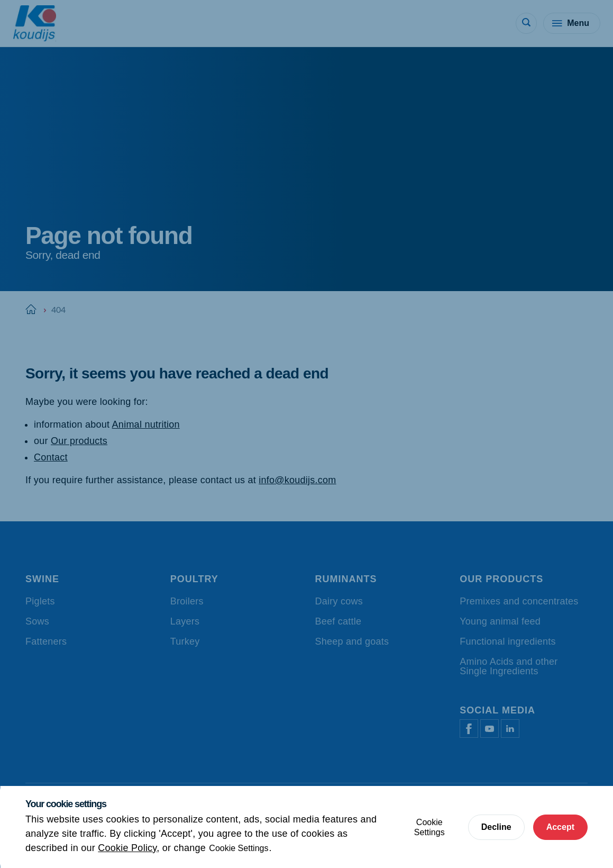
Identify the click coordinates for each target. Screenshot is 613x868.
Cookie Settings (239, 848)
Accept (560, 827)
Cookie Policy (127, 848)
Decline (496, 827)
